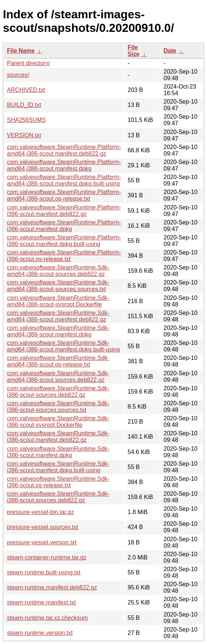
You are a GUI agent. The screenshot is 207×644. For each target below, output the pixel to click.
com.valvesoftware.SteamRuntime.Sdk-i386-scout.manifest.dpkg (58, 452)
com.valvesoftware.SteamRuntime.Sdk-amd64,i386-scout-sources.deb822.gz (58, 271)
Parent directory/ (28, 63)
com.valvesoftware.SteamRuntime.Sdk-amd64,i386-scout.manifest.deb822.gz (58, 316)
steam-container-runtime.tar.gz (47, 557)
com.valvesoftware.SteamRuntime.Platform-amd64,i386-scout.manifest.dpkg (64, 165)
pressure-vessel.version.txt (42, 542)
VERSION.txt (24, 135)
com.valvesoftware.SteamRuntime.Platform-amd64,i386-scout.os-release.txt (64, 195)
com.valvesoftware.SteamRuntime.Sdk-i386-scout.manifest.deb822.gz (58, 437)
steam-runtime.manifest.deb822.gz (52, 587)
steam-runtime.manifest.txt (42, 602)
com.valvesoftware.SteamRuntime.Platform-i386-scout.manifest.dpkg (64, 226)
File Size (133, 51)
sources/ (18, 75)
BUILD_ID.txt (24, 105)
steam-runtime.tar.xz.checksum (47, 618)
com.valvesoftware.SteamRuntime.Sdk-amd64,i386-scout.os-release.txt (58, 361)
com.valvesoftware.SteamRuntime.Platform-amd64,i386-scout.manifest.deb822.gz (64, 150)
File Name (21, 51)
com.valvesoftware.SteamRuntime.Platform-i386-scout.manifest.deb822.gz (64, 211)
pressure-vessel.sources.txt (43, 527)
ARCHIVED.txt (26, 90)
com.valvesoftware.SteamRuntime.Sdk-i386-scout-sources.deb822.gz (58, 392)
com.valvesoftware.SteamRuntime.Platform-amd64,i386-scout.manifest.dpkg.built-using (64, 180)
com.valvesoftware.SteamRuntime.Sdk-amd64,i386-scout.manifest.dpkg (58, 331)
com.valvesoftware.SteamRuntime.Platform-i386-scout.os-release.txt (64, 256)
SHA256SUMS (26, 120)
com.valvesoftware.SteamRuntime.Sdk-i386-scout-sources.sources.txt (58, 407)
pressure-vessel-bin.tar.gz (40, 512)
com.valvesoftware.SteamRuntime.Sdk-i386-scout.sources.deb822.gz (58, 497)
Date (170, 51)
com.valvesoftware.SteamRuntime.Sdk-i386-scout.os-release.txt (58, 482)
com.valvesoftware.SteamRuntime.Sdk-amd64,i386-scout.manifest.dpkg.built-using (63, 346)
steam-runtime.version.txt (40, 633)
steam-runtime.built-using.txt (44, 572)
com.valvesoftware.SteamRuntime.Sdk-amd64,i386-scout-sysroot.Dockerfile (58, 301)
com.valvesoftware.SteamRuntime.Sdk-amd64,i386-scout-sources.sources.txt (58, 286)
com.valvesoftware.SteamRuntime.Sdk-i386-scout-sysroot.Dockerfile (58, 422)
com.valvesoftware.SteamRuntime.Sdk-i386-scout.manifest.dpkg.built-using (58, 467)
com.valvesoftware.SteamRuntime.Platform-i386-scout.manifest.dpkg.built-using (64, 241)
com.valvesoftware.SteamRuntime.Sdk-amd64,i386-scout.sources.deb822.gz (58, 377)
